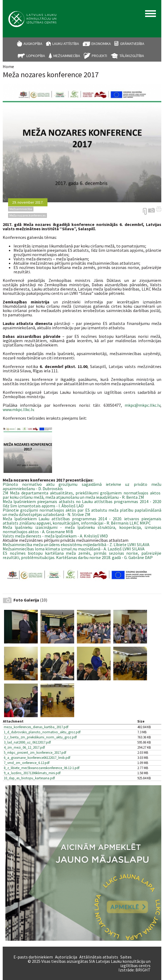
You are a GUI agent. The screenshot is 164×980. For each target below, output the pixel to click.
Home (8, 66)
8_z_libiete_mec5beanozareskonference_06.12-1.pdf (42, 768)
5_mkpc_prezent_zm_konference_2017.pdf (35, 753)
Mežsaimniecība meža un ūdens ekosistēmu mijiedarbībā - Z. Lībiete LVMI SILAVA (76, 544)
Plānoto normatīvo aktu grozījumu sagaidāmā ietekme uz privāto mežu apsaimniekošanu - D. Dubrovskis (82, 486)
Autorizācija (66, 957)
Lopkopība (36, 56)
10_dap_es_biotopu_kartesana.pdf (29, 778)
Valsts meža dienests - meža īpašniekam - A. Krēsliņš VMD (55, 536)
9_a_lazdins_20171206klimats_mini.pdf (32, 773)
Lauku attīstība (66, 44)
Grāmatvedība (132, 44)
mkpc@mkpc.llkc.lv (142, 405)
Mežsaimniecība (67, 56)
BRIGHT (143, 970)
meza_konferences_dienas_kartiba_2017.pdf (36, 727)
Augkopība (33, 44)
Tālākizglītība (132, 56)
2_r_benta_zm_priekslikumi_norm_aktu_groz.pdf (40, 737)
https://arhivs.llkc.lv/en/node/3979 (145, 211)
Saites (126, 957)
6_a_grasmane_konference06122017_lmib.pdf (37, 758)
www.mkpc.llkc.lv (18, 409)
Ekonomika (101, 44)
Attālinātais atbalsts (99, 957)
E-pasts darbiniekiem (33, 957)
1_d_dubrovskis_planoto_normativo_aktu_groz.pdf (42, 732)
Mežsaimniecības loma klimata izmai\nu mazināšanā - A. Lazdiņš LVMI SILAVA (74, 549)
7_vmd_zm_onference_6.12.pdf (27, 763)
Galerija (151, 210)
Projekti (99, 56)
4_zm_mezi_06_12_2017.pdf (24, 747)
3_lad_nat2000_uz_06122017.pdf (27, 742)
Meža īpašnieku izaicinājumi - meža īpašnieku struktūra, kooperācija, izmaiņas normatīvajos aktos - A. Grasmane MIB (82, 529)
